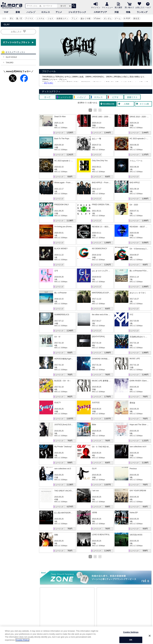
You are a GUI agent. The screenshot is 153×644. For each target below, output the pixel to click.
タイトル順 (144, 104)
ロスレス (46, 12)
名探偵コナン (62, 18)
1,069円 (145, 199)
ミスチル (40, 18)
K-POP (127, 18)
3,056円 (145, 243)
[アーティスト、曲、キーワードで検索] (41, 6)
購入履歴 (118, 7)
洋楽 (117, 12)
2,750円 (108, 397)
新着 (18, 12)
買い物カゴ (129, 7)
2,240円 (70, 331)
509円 (70, 463)
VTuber (97, 18)
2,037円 (70, 419)
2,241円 (70, 155)
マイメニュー (107, 7)
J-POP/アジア (100, 12)
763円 (70, 375)
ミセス (50, 18)
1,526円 (70, 133)
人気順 (127, 104)
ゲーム (118, 18)
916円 (70, 177)
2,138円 (70, 221)
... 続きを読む (48, 83)
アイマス (29, 18)
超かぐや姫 (86, 18)
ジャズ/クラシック (77, 12)
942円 (70, 397)
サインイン (96, 7)
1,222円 (145, 441)
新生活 (136, 18)
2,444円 (108, 133)
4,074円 (70, 507)
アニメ (59, 12)
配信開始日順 (109, 104)
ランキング (142, 12)
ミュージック (59, 133)
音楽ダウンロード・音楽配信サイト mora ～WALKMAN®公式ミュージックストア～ (12, 5)
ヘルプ (148, 7)
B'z (12, 18)
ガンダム (108, 18)
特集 (128, 12)
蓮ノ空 (19, 18)
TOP (6, 12)
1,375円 (145, 155)
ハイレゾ (31, 12)
